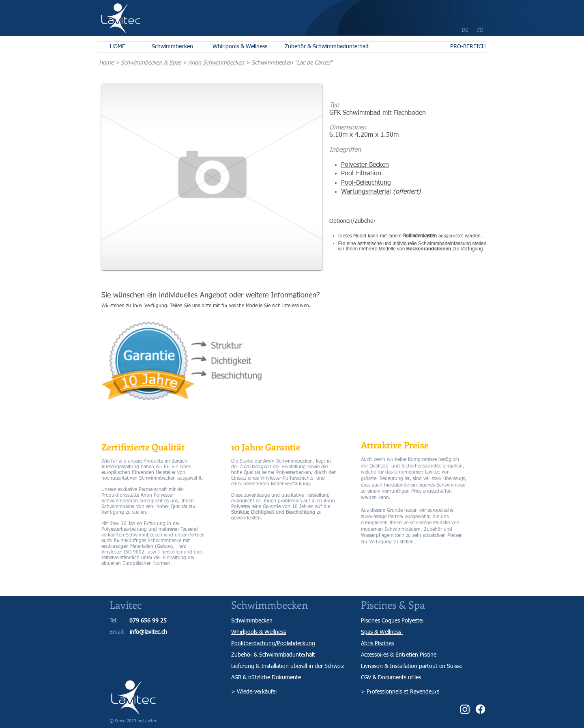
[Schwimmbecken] (172, 47)
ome (109, 63)
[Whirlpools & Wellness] (240, 47)
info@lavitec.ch (148, 632)
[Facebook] (480, 709)
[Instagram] (465, 709)
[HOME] (118, 47)
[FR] (480, 30)
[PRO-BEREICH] (468, 47)
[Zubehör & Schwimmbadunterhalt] (327, 47)
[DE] (465, 30)
